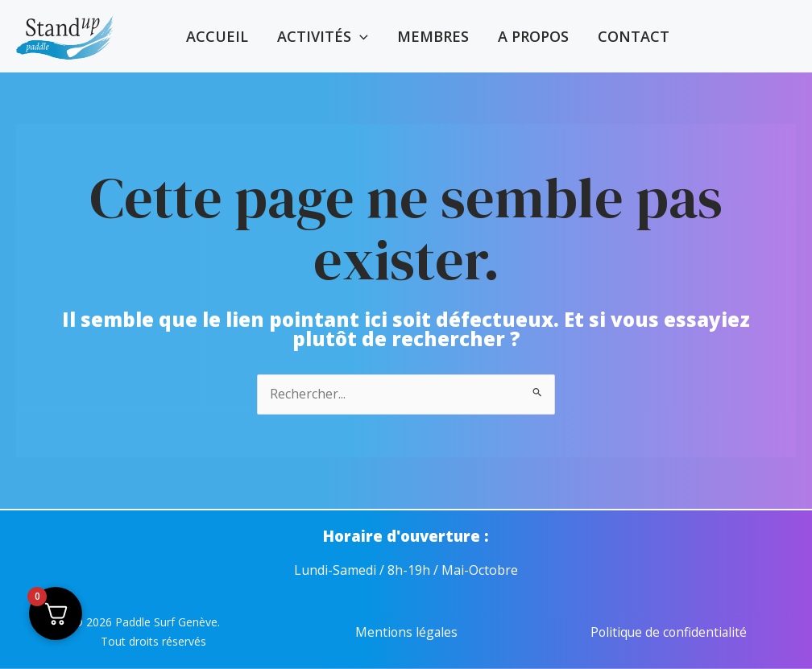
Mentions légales (406, 633)
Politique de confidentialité (669, 633)
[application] (360, 36)
